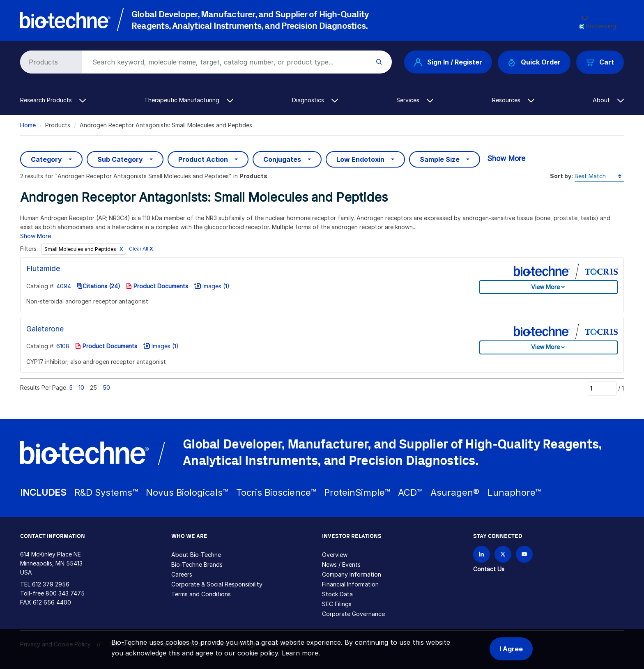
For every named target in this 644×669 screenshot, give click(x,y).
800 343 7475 (65, 593)
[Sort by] (599, 176)
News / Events (341, 564)
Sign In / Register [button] (448, 62)
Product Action (203, 159)
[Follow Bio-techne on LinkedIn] (482, 554)
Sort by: (561, 176)
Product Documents (157, 286)
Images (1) (212, 286)
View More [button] (545, 287)
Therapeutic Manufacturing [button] (189, 100)
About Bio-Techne (196, 555)
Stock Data (337, 594)
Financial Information (350, 584)
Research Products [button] (53, 100)
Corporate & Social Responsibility (217, 584)
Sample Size (440, 159)
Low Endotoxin (360, 159)
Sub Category (120, 159)
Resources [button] (513, 100)
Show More (506, 158)
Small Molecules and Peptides (81, 249)
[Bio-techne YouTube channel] (524, 554)
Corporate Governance (353, 614)
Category (46, 159)
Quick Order (534, 62)
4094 (64, 286)
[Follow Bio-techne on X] (503, 554)
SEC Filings (337, 604)
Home (28, 125)
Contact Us (489, 569)
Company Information (352, 574)
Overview (335, 555)
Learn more (300, 653)
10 (81, 387)
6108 (63, 346)
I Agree (511, 649)
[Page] (602, 389)
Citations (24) (99, 286)
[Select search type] (50, 62)
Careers (182, 574)
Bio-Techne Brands (197, 564)
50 (106, 387)
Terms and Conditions (201, 594)
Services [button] (415, 100)
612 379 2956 (51, 584)
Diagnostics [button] (315, 100)
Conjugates (282, 159)
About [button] (608, 100)
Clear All (141, 249)
